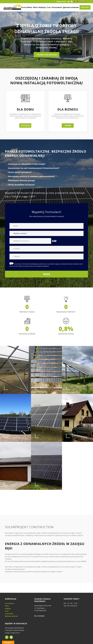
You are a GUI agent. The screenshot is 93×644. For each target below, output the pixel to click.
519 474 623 (41, 616)
